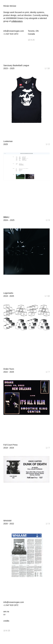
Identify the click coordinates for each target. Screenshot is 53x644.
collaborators (17, 21)
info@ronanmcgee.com (14, 31)
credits (6, 621)
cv (4, 614)
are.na (6, 612)
